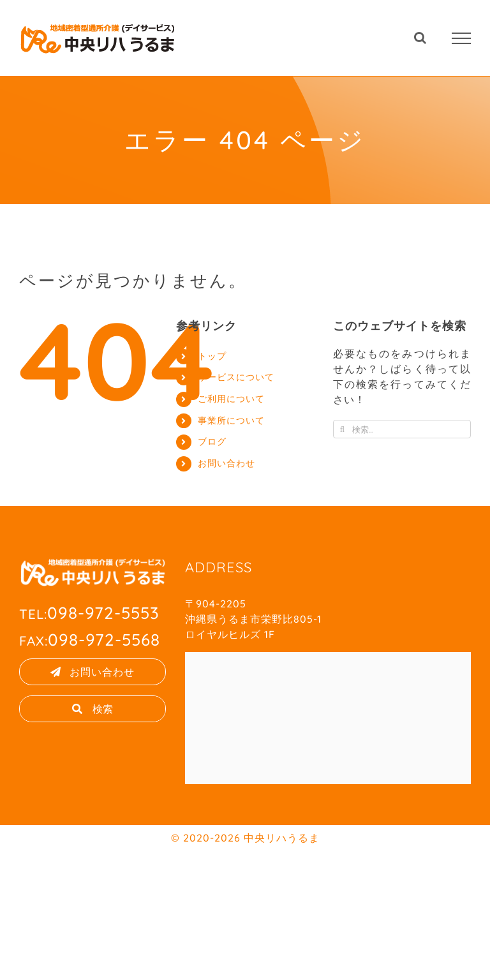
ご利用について (231, 399)
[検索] (342, 429)
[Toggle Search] (420, 38)
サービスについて (236, 377)
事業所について (231, 420)
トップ (212, 356)
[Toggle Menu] (461, 38)
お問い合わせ (226, 463)
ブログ (212, 442)
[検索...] (402, 429)
